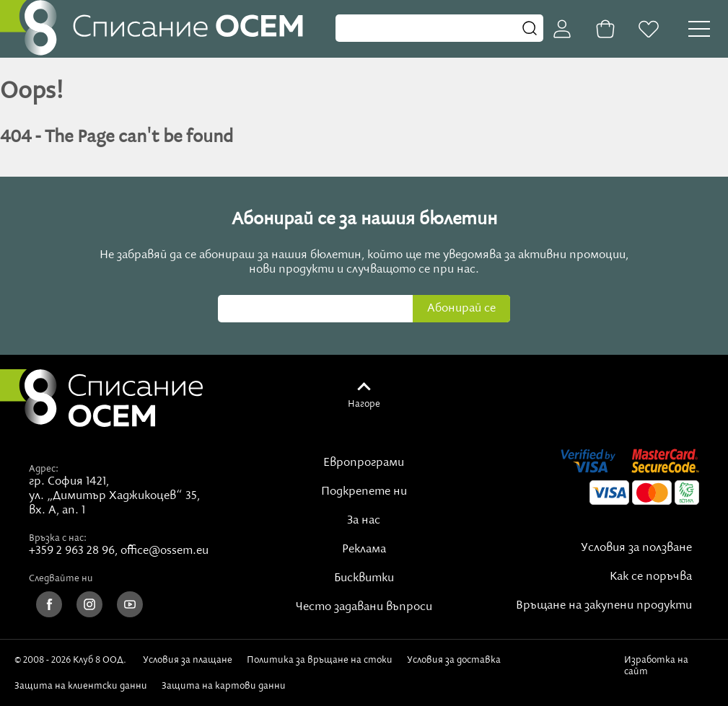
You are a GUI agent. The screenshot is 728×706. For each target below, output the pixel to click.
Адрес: (44, 469)
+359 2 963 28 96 (72, 551)
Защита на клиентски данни (81, 686)
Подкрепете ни (364, 492)
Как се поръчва (651, 577)
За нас (364, 521)
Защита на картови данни (224, 686)
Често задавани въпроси (364, 607)
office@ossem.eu (165, 551)
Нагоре (364, 404)
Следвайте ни (61, 578)
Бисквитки (364, 578)
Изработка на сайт (656, 666)
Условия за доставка (454, 660)
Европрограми (364, 463)
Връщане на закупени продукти (604, 606)
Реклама (364, 550)
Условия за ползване (636, 548)
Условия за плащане (188, 660)
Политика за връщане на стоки (320, 660)
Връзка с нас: (58, 538)
